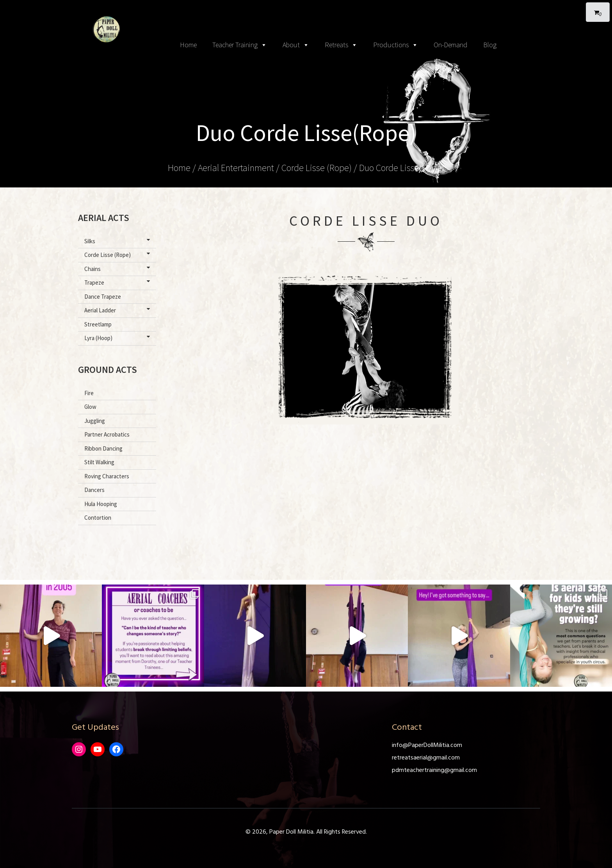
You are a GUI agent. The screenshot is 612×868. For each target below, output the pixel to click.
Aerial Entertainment (236, 168)
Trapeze (119, 282)
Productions (396, 45)
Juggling (95, 421)
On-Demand (451, 45)
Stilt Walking (99, 462)
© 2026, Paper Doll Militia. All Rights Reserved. (306, 832)
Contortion (98, 518)
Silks (119, 241)
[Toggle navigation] (306, 8)
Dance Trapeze (103, 297)
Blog (490, 45)
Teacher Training (240, 45)
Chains (119, 269)
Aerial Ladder (119, 310)
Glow (90, 407)
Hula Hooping (101, 504)
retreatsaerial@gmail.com (426, 758)
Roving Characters (107, 476)
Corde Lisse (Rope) (317, 168)
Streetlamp (98, 324)
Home (188, 45)
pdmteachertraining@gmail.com (434, 770)
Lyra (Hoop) (119, 338)
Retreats (341, 45)
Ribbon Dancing (103, 448)
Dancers (94, 490)
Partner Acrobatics (107, 434)
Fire (89, 393)
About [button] (296, 45)
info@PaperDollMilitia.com (427, 745)
